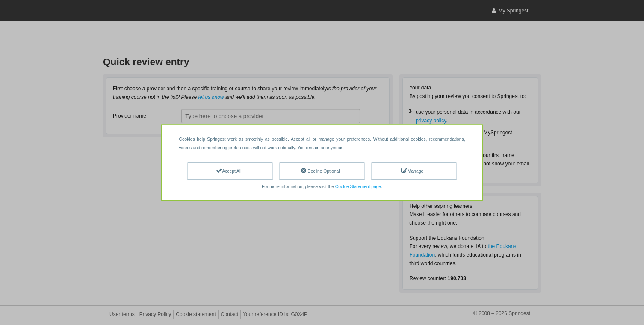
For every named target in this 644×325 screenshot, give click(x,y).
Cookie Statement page (358, 187)
